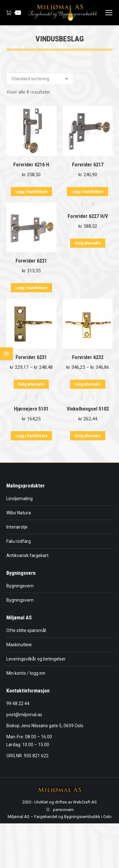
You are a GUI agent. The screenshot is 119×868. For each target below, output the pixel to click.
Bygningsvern (20, 586)
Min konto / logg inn (26, 673)
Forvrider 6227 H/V (88, 216)
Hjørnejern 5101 (31, 409)
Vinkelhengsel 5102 (88, 409)
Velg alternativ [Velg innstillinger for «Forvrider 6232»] (88, 384)
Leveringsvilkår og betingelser (36, 659)
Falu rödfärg (19, 541)
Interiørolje (17, 527)
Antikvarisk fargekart (27, 555)
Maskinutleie (19, 645)
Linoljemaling (20, 499)
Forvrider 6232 (88, 357)
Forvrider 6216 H (31, 165)
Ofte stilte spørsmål (26, 630)
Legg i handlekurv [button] (31, 192)
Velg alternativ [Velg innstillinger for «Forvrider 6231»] (31, 384)
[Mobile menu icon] (109, 13)
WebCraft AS (85, 802)
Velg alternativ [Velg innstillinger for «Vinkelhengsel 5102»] (88, 436)
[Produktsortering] (40, 79)
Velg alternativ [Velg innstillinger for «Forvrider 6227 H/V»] (88, 243)
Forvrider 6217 (88, 165)
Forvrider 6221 (31, 261)
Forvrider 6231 (31, 357)
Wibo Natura (19, 513)
